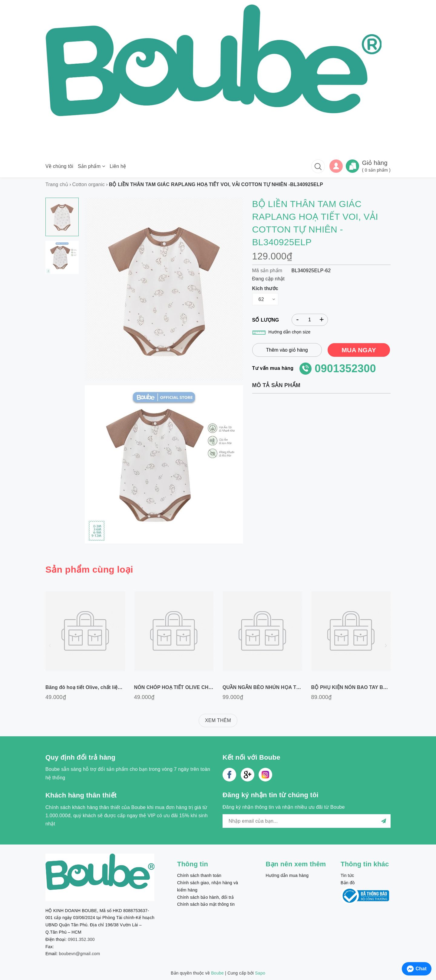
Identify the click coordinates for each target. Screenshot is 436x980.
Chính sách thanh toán (199, 875)
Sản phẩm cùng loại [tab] (89, 569)
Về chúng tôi (59, 166)
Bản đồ (348, 883)
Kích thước (265, 288)
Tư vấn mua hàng (273, 368)
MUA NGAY (359, 350)
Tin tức (347, 875)
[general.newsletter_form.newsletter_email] (307, 821)
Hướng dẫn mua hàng (287, 875)
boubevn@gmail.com (80, 954)
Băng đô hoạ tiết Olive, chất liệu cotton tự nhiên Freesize (112, 687)
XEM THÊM (218, 720)
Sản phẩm (91, 166)
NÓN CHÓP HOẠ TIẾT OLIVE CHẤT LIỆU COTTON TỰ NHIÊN (204, 687)
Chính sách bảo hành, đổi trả (205, 897)
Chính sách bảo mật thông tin (206, 904)
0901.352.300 (81, 939)
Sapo (260, 973)
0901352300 (345, 368)
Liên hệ (118, 166)
